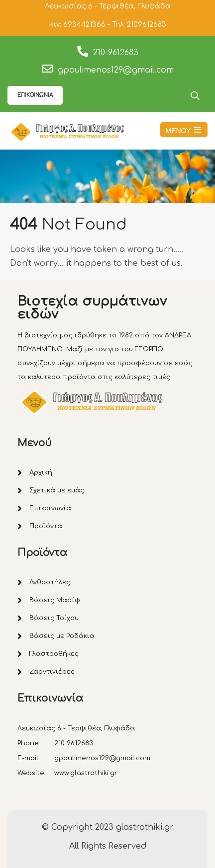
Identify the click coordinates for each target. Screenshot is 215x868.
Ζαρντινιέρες (52, 672)
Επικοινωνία (50, 508)
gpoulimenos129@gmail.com (116, 70)
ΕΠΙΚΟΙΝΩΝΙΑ (35, 95)
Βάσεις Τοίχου (54, 618)
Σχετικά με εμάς (57, 490)
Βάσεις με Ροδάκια (62, 636)
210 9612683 (74, 743)
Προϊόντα (46, 526)
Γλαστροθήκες (54, 654)
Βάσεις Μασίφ (55, 600)
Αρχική (41, 473)
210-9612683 (116, 53)
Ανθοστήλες (50, 582)
